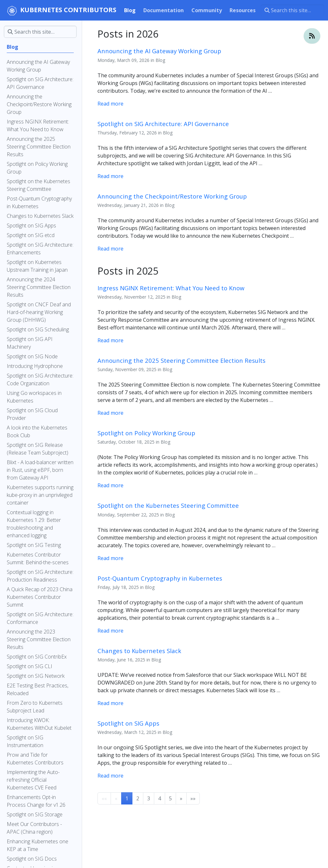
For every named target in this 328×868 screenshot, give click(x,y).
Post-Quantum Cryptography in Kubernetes (160, 578)
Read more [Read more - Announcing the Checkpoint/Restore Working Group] (110, 249)
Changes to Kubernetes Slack (139, 651)
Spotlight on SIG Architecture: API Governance (163, 124)
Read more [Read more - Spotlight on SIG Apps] (110, 776)
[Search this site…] (292, 10)
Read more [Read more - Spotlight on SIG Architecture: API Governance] (110, 176)
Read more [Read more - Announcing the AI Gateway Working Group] (110, 104)
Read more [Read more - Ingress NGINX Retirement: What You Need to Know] (110, 340)
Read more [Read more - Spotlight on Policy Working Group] (110, 485)
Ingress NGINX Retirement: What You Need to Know (171, 288)
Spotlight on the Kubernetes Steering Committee (168, 505)
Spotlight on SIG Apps (128, 723)
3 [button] (149, 798)
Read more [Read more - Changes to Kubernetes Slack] (110, 703)
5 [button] (170, 798)
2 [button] (138, 798)
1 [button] (127, 798)
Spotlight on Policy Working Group (146, 433)
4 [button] (160, 798)
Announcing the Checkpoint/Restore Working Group (172, 196)
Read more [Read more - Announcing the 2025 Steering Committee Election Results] (110, 413)
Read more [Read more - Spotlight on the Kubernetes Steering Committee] (110, 558)
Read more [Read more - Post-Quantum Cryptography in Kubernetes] (110, 631)
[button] (181, 798)
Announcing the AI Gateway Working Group (159, 51)
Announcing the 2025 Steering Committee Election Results (181, 360)
